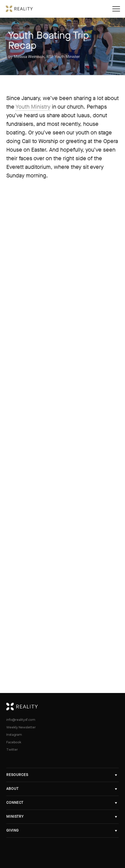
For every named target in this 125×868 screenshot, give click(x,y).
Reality (116, 706)
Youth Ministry (33, 107)
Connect (62, 803)
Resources (62, 775)
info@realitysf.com (21, 720)
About (62, 789)
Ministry (62, 817)
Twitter (12, 750)
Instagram (14, 735)
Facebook (14, 742)
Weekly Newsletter (21, 727)
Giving (62, 830)
